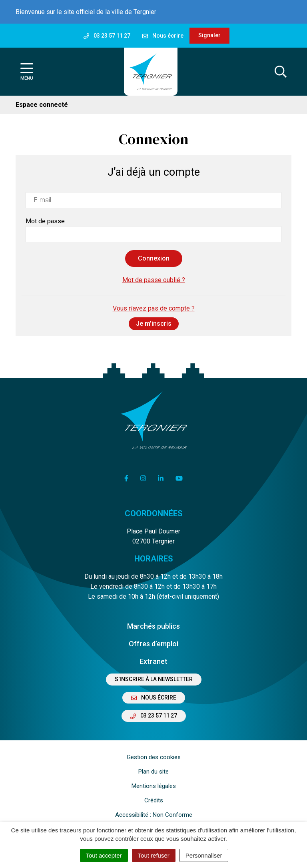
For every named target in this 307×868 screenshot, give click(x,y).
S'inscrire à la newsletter (154, 679)
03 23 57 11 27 (154, 716)
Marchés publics (153, 626)
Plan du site (153, 772)
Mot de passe (45, 221)
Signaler (209, 35)
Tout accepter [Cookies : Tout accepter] (104, 855)
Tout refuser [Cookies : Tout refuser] (154, 855)
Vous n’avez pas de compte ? (154, 317)
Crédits (154, 800)
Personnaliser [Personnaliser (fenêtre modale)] (204, 855)
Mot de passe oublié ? (154, 280)
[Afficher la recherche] (281, 72)
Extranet (153, 661)
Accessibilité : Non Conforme (154, 815)
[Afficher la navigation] (27, 72)
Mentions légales (154, 786)
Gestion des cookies (154, 757)
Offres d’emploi (153, 644)
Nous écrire (154, 698)
